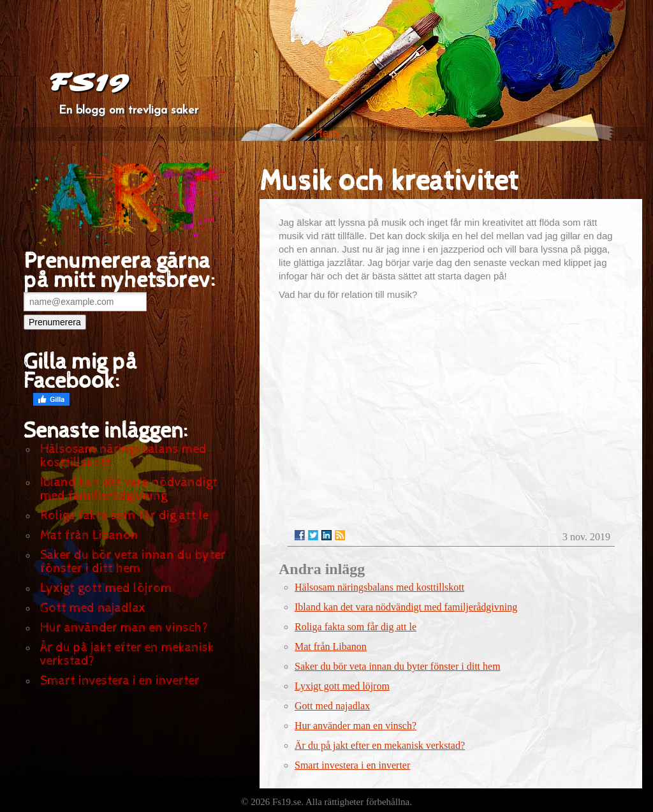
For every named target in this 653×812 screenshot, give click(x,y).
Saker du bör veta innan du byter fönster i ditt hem (133, 562)
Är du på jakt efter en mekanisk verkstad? (127, 654)
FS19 (88, 83)
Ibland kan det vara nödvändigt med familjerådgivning (129, 489)
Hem (327, 134)
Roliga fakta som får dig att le (124, 516)
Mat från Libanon (89, 535)
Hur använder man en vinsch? (124, 628)
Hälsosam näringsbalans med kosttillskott (123, 456)
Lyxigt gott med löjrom (106, 588)
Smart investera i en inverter (120, 681)
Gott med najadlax (93, 608)
